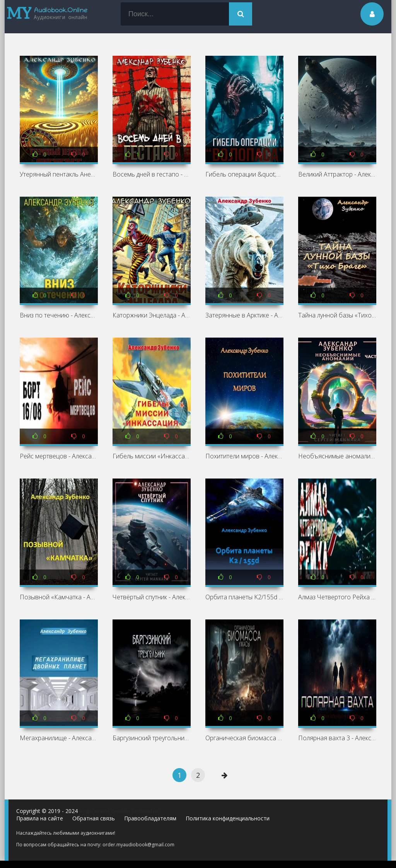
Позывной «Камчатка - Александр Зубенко (59, 597)
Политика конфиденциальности (228, 818)
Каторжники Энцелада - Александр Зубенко (152, 315)
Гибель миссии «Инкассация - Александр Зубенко (152, 456)
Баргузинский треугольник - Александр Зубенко (152, 738)
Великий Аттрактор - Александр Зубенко (337, 174)
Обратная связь (94, 818)
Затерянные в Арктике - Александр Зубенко (244, 315)
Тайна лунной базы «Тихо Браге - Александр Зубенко (337, 315)
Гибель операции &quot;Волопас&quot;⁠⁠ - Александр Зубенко (244, 174)
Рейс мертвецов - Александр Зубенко (59, 456)
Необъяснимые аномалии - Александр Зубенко (337, 456)
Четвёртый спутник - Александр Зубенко (152, 597)
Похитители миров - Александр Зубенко (244, 456)
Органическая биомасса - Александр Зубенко (244, 738)
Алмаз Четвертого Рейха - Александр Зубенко (337, 597)
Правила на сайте (40, 818)
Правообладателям (150, 818)
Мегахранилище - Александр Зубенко (59, 738)
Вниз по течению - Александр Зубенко (59, 315)
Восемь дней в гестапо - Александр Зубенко (152, 174)
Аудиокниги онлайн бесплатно (119, 811)
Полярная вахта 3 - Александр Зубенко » (337, 738)
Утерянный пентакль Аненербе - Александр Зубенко (59, 174)
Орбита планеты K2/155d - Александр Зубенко (244, 597)
